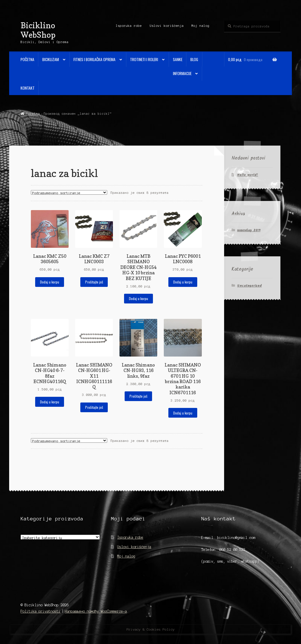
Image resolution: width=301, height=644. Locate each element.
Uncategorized (250, 286)
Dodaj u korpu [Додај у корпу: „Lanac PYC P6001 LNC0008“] (183, 282)
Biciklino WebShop (38, 30)
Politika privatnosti (41, 611)
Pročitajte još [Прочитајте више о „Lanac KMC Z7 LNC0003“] (94, 282)
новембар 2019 (249, 230)
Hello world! (248, 175)
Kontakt (28, 88)
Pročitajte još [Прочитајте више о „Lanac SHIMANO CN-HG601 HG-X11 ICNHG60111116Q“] (94, 407)
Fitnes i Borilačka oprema (94, 59)
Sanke (178, 59)
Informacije (182, 73)
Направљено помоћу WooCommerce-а (96, 611)
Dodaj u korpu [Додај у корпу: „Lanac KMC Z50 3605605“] (50, 282)
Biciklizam (51, 59)
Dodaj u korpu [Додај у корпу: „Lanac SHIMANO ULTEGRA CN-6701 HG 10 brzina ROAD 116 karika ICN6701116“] (183, 413)
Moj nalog (201, 26)
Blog (194, 59)
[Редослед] (69, 192)
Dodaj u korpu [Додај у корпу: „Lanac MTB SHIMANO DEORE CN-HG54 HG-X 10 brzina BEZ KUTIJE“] (138, 298)
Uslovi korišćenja (167, 26)
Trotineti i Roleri (144, 59)
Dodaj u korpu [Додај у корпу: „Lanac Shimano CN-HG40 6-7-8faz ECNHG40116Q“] (50, 402)
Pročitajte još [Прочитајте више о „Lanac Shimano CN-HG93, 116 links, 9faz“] (138, 396)
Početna (27, 59)
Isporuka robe (129, 26)
